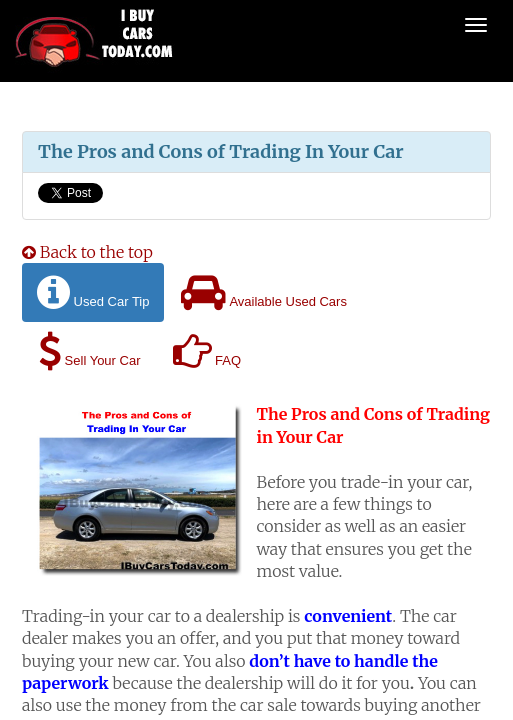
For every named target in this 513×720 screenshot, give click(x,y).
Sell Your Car (90, 351)
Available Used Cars (263, 292)
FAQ (207, 351)
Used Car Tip (93, 292)
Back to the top (87, 252)
